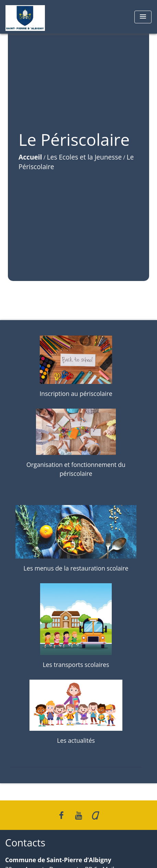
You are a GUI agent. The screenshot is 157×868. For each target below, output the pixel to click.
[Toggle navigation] (143, 17)
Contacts (25, 843)
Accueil (30, 157)
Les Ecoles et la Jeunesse (84, 157)
